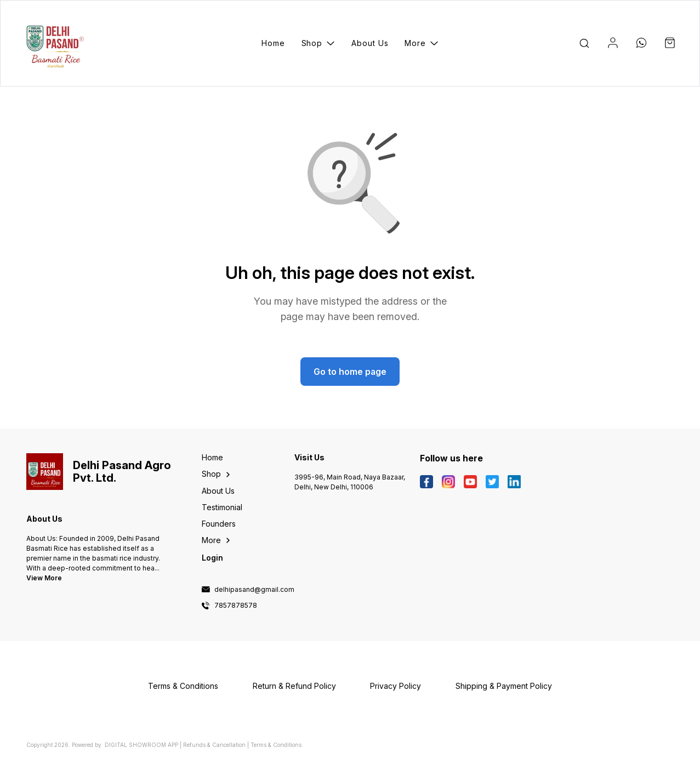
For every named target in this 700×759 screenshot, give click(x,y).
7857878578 (236, 606)
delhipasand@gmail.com (254, 590)
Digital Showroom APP (141, 745)
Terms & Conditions (276, 745)
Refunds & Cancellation (214, 745)
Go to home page (350, 372)
